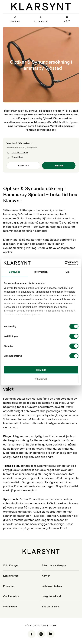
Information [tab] (41, 272)
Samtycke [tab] (15, 272)
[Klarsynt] (41, 7)
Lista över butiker (52, 586)
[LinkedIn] (51, 634)
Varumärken (10, 606)
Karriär (46, 576)
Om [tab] (67, 272)
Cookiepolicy (11, 596)
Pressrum (9, 586)
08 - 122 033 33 (17, 153)
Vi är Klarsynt (11, 565)
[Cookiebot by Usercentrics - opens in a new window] (64, 263)
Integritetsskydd (51, 596)
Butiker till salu (50, 606)
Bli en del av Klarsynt (54, 565)
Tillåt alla (41, 370)
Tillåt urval (41, 379)
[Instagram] (41, 634)
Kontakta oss (11, 576)
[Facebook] (32, 634)
